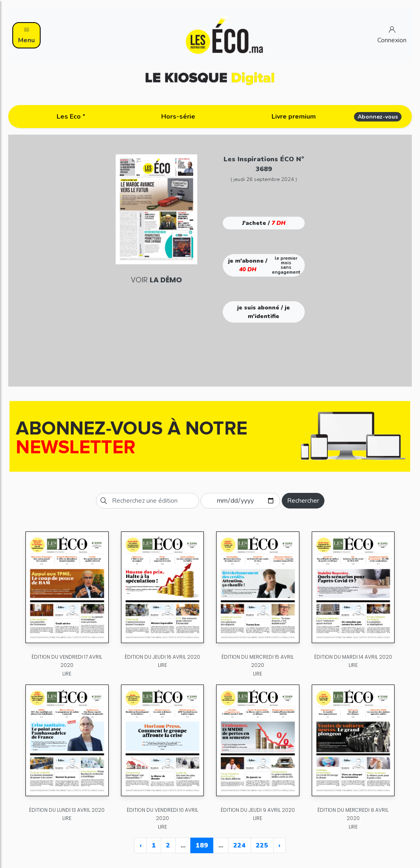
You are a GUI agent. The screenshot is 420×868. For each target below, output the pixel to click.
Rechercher (303, 501)
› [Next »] (280, 845)
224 (240, 845)
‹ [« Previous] (140, 845)
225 (262, 845)
